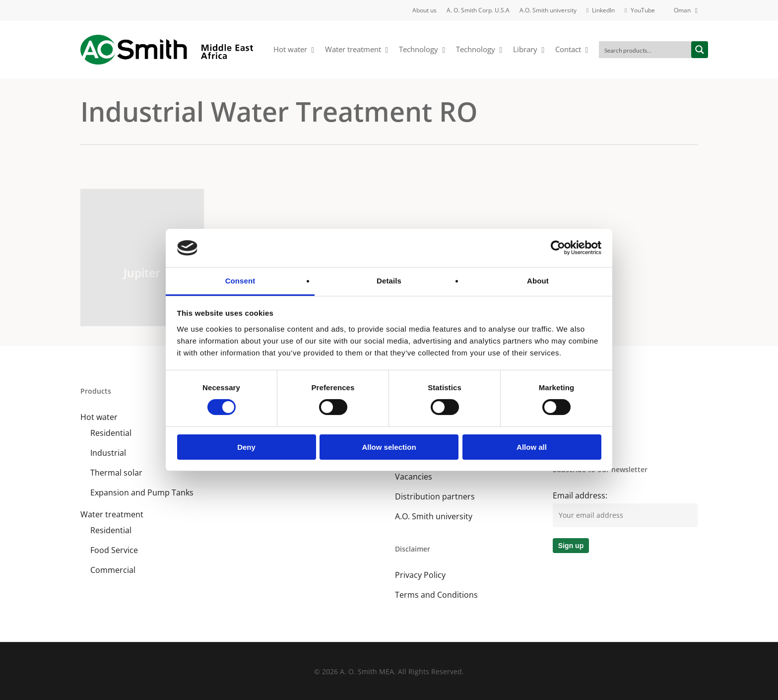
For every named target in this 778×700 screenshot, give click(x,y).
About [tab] (538, 281)
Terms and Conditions (436, 595)
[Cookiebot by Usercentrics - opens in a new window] (558, 248)
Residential (111, 433)
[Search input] (646, 50)
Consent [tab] (240, 281)
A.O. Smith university (434, 516)
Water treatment (112, 514)
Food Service (114, 550)
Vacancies (414, 477)
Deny (246, 447)
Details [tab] (389, 281)
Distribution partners (435, 496)
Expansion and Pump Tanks (142, 492)
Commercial (113, 570)
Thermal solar (116, 473)
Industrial (108, 453)
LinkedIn (568, 417)
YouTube (569, 437)
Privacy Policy (420, 575)
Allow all (532, 447)
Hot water (99, 417)
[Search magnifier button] (700, 50)
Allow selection (389, 447)
